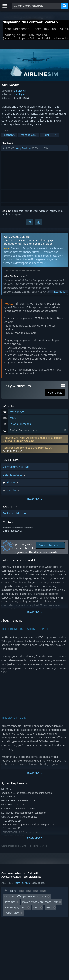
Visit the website (15, 477)
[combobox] (37, 6)
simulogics (20, 93)
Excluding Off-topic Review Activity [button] (25, 899)
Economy (9, 137)
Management (29, 137)
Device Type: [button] (11, 915)
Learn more (39, 265)
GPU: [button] (49, 910)
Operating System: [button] (15, 910)
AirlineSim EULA (13, 453)
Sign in (6, 213)
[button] (35, 151)
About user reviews (11, 879)
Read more (59, 294)
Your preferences (32, 879)
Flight (46, 137)
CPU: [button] (36, 910)
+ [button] (56, 137)
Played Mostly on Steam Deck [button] (40, 904)
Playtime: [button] (9, 904)
